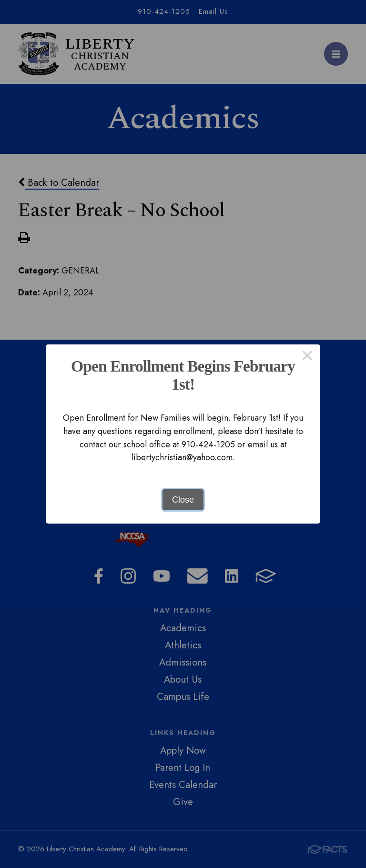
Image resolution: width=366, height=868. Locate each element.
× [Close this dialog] (307, 357)
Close (183, 500)
